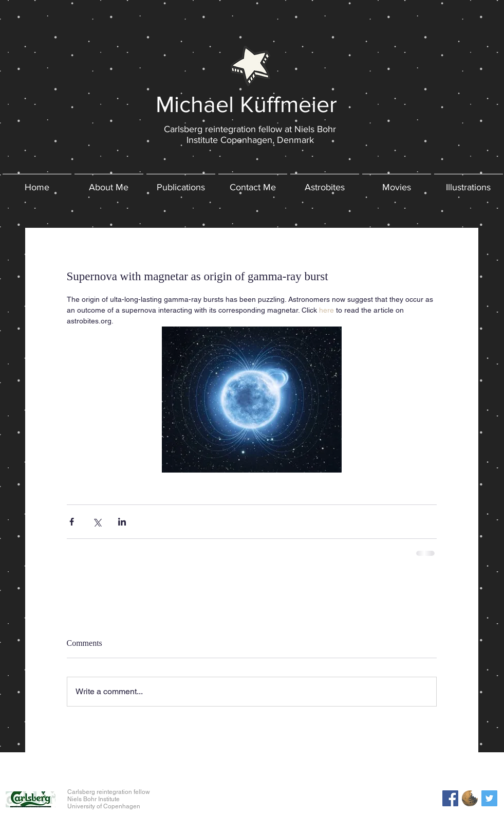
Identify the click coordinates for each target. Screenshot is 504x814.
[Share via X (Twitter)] (97, 522)
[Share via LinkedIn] (122, 522)
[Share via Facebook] (72, 522)
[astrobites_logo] (470, 798)
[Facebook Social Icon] (450, 798)
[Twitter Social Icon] (489, 798)
